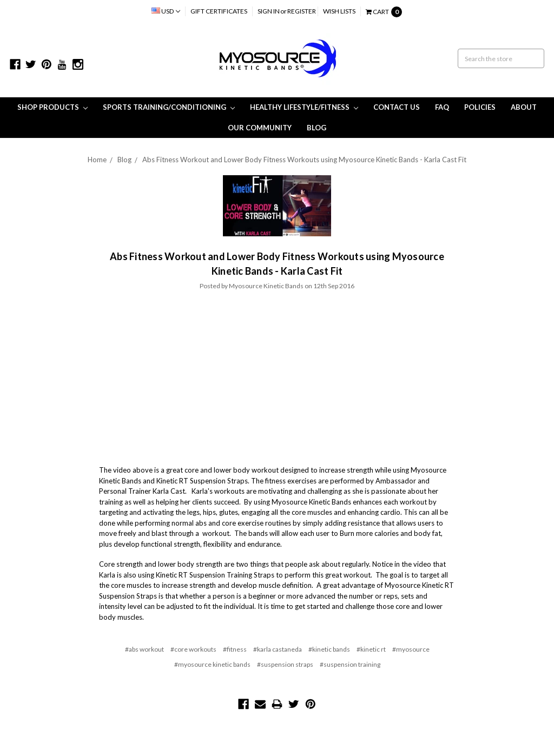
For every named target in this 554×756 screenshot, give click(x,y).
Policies (480, 107)
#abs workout (144, 649)
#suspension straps (285, 664)
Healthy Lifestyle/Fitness (304, 107)
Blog (316, 128)
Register (302, 11)
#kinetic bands (329, 649)
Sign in (269, 11)
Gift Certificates (219, 11)
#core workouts (193, 649)
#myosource (411, 649)
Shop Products (52, 107)
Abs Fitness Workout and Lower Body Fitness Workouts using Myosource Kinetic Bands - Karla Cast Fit (304, 160)
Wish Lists (339, 11)
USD (166, 11)
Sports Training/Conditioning (169, 107)
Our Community (260, 128)
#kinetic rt (371, 649)
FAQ (442, 107)
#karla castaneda (278, 649)
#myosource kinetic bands (212, 664)
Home (97, 160)
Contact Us (397, 107)
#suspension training (350, 664)
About (524, 107)
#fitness (235, 649)
